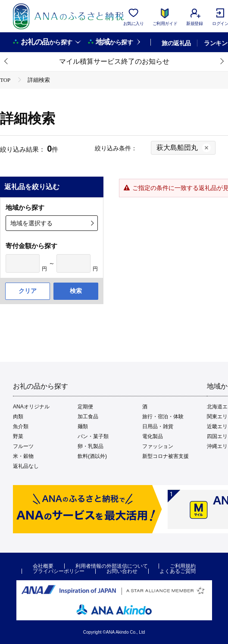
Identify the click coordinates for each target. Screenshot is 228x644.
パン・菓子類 (93, 436)
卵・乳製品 (91, 446)
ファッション (158, 446)
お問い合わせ (122, 571)
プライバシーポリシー (59, 571)
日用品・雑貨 (158, 426)
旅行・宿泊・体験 (163, 417)
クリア (28, 291)
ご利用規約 (183, 566)
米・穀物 (23, 456)
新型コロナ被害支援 (166, 456)
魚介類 (21, 426)
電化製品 (153, 436)
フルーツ (23, 446)
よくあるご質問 (178, 571)
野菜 (18, 436)
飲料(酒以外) (92, 456)
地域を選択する (31, 223)
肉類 (18, 417)
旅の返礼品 (176, 43)
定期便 (85, 407)
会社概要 (43, 566)
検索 (76, 291)
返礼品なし (26, 466)
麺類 (83, 426)
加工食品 (88, 417)
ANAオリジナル (31, 407)
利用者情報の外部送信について (112, 566)
